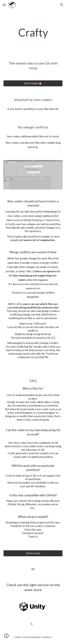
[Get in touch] (33, 553)
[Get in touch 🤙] (33, 83)
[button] (4, 5)
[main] (33, 32)
